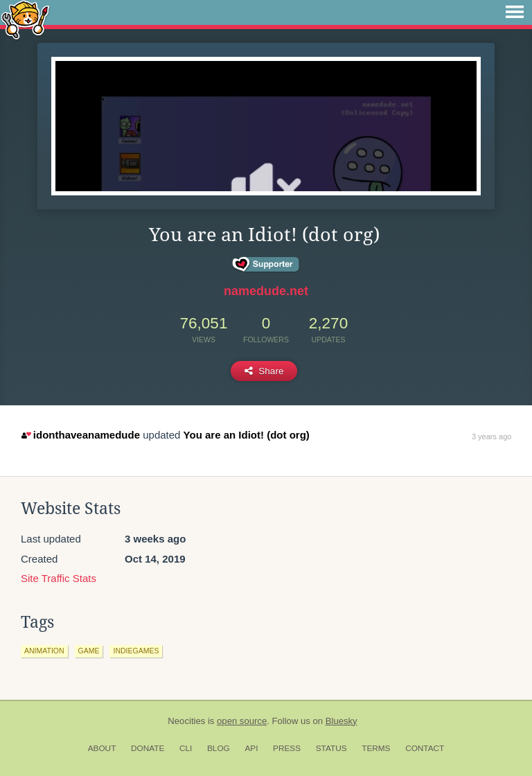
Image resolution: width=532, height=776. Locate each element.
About (102, 748)
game (89, 651)
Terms (376, 748)
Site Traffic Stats (59, 578)
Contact (425, 748)
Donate (148, 748)
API (251, 748)
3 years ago (491, 436)
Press (287, 748)
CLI (186, 748)
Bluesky (342, 721)
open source (242, 721)
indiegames (136, 651)
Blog (219, 748)
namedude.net (266, 291)
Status (331, 748)
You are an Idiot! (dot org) (247, 435)
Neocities (186, 721)
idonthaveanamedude (81, 435)
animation (44, 651)
